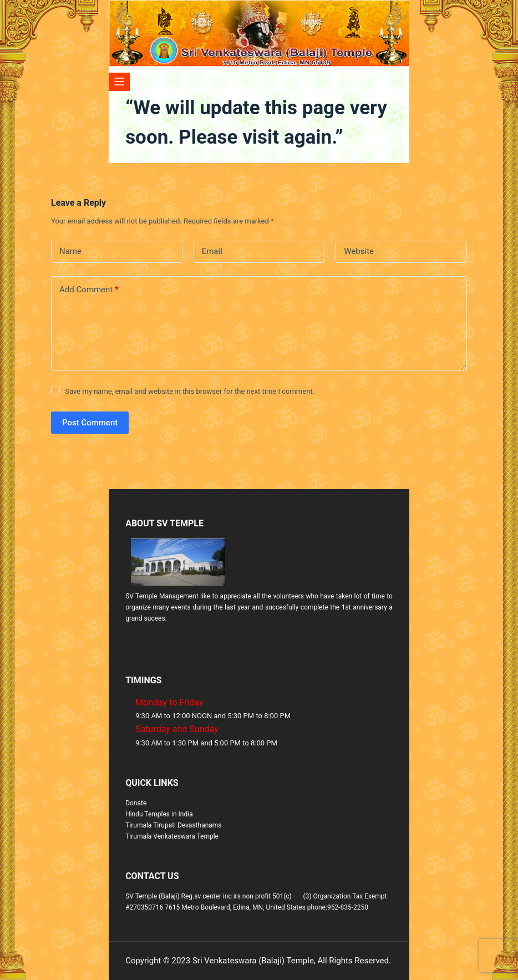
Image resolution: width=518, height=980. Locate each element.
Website (359, 251)
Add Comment (89, 290)
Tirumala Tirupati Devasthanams (173, 825)
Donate (136, 803)
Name (70, 251)
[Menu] (119, 82)
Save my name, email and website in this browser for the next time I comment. (190, 391)
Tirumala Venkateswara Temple (172, 836)
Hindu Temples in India (159, 814)
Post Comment (90, 423)
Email (212, 251)
